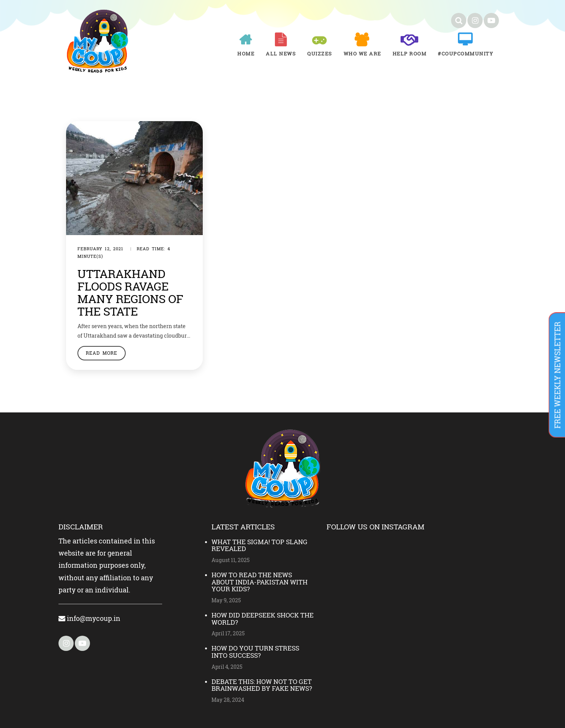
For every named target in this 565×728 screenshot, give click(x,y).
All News (281, 54)
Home (246, 54)
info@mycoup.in (89, 618)
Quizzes (320, 54)
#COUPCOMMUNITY (466, 54)
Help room (410, 54)
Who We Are (362, 54)
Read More (102, 353)
